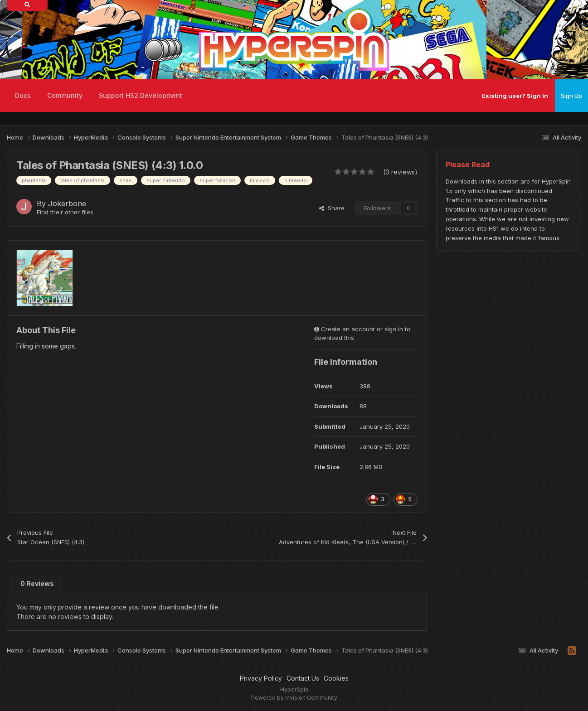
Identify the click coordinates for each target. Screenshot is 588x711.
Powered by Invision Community (294, 698)
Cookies (336, 678)
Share (332, 208)
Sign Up (571, 96)
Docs (23, 95)
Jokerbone (67, 203)
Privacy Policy (261, 678)
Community (65, 95)
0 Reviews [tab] (37, 583)
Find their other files (65, 212)
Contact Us (303, 678)
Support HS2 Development (141, 95)
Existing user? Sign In (515, 96)
